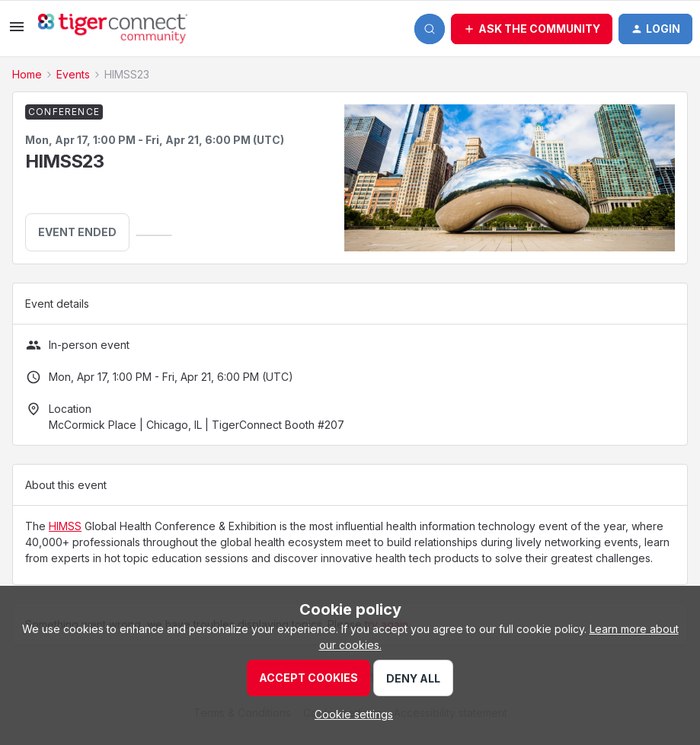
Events (73, 74)
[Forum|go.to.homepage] (113, 29)
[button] (17, 32)
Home (27, 74)
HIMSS (65, 526)
